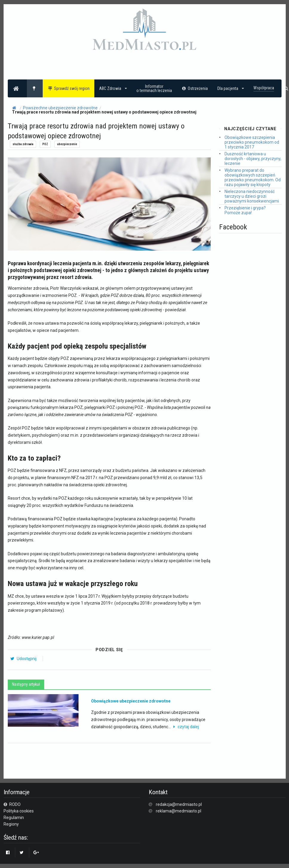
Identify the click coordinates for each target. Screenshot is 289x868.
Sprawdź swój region (69, 88)
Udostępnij (23, 659)
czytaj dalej (185, 727)
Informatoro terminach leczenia (154, 88)
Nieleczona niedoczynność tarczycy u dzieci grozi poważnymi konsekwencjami (252, 196)
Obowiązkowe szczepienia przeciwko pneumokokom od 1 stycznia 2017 (252, 142)
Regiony (11, 824)
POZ (45, 144)
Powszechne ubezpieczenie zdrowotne (60, 108)
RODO (12, 804)
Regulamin (14, 818)
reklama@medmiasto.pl (179, 811)
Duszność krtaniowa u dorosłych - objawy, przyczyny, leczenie (253, 159)
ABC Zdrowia (113, 88)
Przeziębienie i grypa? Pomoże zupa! (245, 210)
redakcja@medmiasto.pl (179, 804)
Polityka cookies (19, 811)
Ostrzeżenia (195, 88)
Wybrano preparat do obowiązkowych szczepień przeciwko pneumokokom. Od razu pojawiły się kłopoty (253, 177)
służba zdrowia (23, 144)
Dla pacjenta (231, 88)
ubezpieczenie (67, 144)
